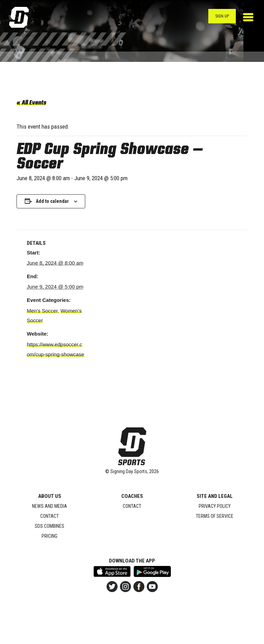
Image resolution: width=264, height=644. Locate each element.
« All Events (31, 103)
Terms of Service (215, 516)
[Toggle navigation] (248, 17)
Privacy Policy (215, 506)
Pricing (49, 536)
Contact (49, 516)
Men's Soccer (42, 311)
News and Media (49, 506)
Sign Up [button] (222, 16)
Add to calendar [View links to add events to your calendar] (52, 201)
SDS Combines (49, 526)
